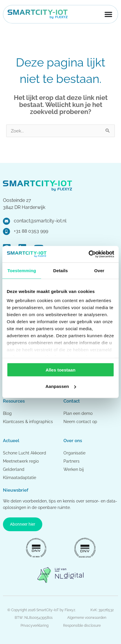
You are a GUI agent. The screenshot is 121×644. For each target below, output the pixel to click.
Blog (7, 413)
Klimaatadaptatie (20, 478)
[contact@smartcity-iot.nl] (6, 221)
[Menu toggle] (108, 14)
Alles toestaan (60, 370)
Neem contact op (80, 422)
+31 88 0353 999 (31, 231)
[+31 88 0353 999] (6, 231)
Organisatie (74, 453)
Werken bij (74, 469)
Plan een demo (78, 413)
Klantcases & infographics (28, 422)
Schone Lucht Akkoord (25, 453)
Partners (72, 461)
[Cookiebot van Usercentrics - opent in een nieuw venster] (89, 254)
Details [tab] (60, 270)
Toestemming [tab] (22, 270)
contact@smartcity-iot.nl (40, 221)
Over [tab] (99, 270)
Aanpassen (61, 386)
